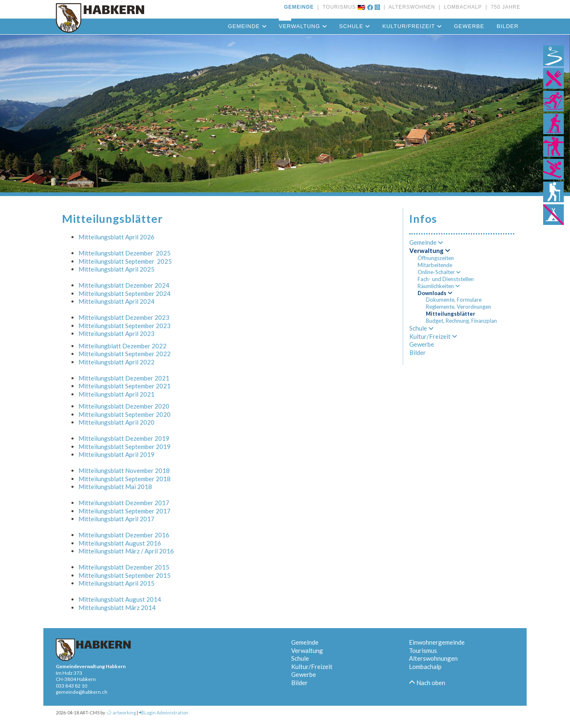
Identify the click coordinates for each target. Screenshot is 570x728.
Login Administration (164, 713)
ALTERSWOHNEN (410, 7)
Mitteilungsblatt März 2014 (117, 607)
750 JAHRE (504, 7)
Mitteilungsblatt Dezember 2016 (124, 535)
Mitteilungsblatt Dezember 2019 (124, 438)
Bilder (507, 26)
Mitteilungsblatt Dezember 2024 (124, 285)
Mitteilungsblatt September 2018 (125, 479)
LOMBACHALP (461, 7)
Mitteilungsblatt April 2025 (116, 269)
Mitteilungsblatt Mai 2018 (115, 487)
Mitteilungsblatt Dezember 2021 (124, 378)
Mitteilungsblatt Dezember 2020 (124, 406)
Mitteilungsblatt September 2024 (125, 293)
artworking (121, 713)
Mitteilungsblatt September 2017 (125, 511)
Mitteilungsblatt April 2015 (116, 583)
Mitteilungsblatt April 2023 (116, 333)
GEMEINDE (299, 7)
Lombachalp (425, 667)
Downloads (435, 293)
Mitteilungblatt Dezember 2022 (122, 346)
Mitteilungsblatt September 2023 (125, 326)
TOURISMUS (338, 7)
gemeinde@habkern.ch (82, 692)
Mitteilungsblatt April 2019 (116, 454)
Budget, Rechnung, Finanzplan (461, 321)
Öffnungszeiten (436, 258)
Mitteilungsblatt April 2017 (116, 519)
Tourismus (423, 650)
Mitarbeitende (435, 265)
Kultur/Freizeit (412, 26)
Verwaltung (303, 26)
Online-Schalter (439, 272)
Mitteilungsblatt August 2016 (120, 543)
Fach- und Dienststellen (446, 279)
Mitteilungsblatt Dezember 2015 (124, 567)
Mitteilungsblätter (451, 314)
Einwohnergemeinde (437, 642)
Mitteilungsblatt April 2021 (116, 394)
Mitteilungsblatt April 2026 (116, 237)
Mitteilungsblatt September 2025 (125, 261)
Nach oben (427, 683)
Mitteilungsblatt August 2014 (120, 599)
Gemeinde (247, 26)
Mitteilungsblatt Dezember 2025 (125, 253)
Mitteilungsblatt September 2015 (125, 575)
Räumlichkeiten (439, 286)
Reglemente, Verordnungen (458, 307)
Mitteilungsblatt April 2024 (116, 301)
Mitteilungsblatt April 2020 (116, 422)
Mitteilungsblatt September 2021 (125, 386)
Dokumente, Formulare (454, 300)
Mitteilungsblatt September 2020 (125, 414)
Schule (355, 26)
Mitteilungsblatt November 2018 (124, 470)
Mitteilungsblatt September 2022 (125, 354)
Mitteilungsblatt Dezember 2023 (124, 317)
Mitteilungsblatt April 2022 (116, 362)
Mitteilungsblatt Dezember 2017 (124, 503)
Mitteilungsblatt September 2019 (125, 447)
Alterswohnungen (433, 658)
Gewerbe (469, 26)
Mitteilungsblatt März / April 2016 (126, 551)
